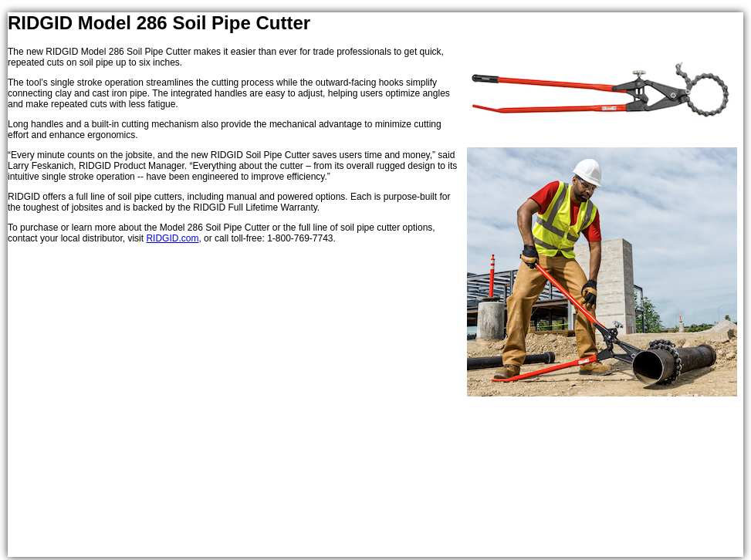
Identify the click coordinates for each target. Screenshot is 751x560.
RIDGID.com (172, 238)
